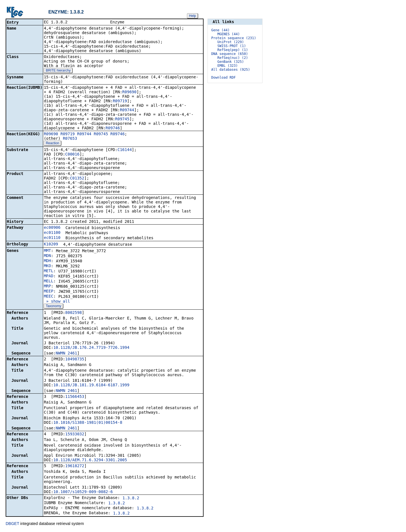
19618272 (75, 466)
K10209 (51, 245)
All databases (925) (230, 70)
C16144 (125, 150)
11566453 (75, 397)
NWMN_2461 (67, 354)
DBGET (12, 524)
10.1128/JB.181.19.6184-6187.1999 (91, 385)
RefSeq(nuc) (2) (233, 58)
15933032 (75, 435)
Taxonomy (53, 307)
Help (192, 16)
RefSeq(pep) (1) (233, 50)
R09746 (113, 128)
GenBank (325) (231, 62)
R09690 (130, 92)
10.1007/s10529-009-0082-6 (83, 492)
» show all (57, 302)
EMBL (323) (228, 66)
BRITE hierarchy (58, 71)
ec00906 (52, 228)
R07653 (70, 139)
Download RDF (223, 77)
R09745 (122, 119)
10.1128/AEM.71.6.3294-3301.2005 (90, 460)
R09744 (127, 110)
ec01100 (52, 233)
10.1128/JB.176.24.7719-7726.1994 (91, 348)
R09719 (120, 101)
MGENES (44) (229, 34)
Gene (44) (220, 30)
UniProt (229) (231, 42)
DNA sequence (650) (230, 54)
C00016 (72, 155)
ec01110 (52, 238)
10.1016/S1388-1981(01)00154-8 (88, 423)
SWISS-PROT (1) (232, 46)
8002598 (73, 313)
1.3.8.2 (131, 498)
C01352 (77, 179)
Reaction (52, 144)
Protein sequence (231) (234, 38)
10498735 (75, 360)
